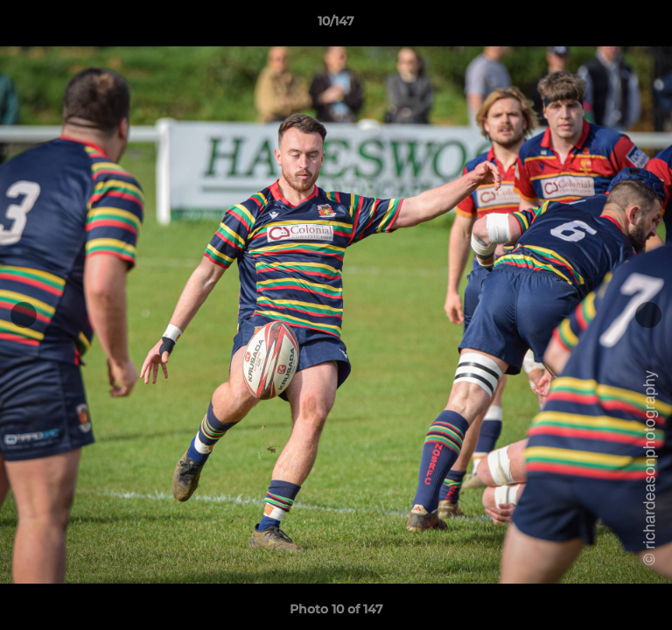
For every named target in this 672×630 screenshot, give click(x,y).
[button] (651, 25)
